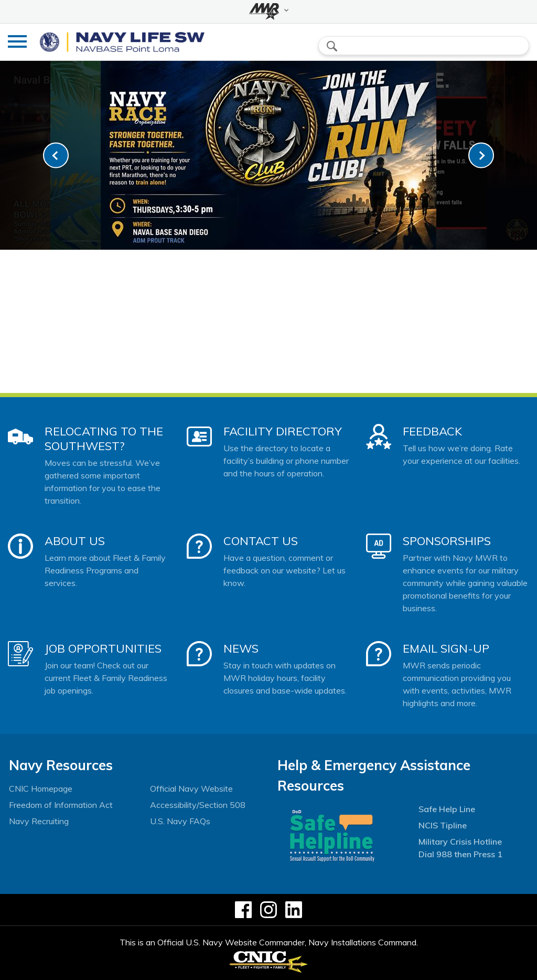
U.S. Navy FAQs (180, 821)
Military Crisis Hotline (460, 841)
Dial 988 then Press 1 (460, 854)
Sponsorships (447, 541)
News (241, 648)
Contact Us (261, 541)
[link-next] (481, 156)
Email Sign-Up (446, 648)
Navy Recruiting (39, 821)
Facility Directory (283, 431)
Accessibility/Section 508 (198, 805)
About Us (75, 541)
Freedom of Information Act (61, 805)
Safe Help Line (447, 809)
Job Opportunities (103, 648)
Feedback (432, 431)
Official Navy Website (191, 789)
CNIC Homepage (41, 789)
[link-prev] (56, 156)
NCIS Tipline (443, 825)
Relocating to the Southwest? (104, 439)
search (332, 46)
